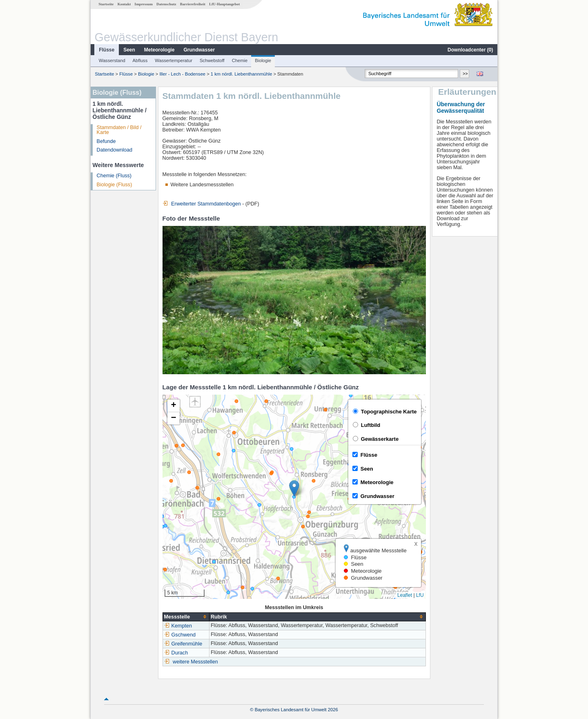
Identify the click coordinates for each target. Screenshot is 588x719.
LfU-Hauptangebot (224, 4)
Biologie (263, 60)
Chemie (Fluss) (114, 176)
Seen (129, 50)
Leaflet (405, 595)
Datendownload (115, 150)
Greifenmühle (183, 644)
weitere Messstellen (195, 662)
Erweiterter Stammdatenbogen (202, 204)
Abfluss (140, 60)
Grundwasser (199, 50)
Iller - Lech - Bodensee (183, 74)
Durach (176, 653)
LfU (420, 595)
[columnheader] (186, 617)
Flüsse (107, 50)
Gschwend (180, 635)
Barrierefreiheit (193, 4)
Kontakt (124, 4)
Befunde (106, 141)
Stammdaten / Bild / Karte (119, 130)
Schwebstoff (212, 60)
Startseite (106, 4)
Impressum (144, 4)
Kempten (178, 626)
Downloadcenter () (470, 50)
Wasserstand (112, 60)
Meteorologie (159, 50)
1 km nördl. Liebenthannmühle (242, 74)
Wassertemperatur (174, 60)
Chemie (240, 60)
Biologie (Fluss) (115, 185)
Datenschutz (166, 4)
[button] (294, 488)
